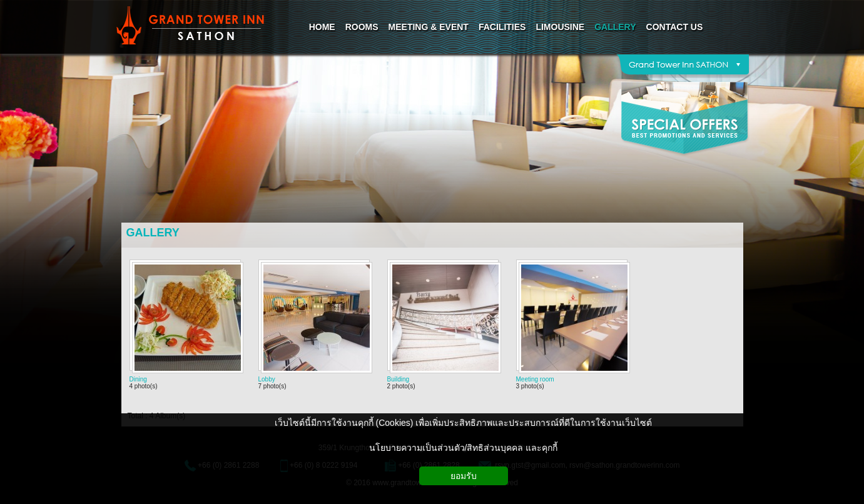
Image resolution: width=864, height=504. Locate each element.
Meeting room (535, 379)
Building (399, 379)
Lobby (267, 379)
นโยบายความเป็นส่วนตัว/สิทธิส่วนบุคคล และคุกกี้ (464, 448)
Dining (138, 379)
